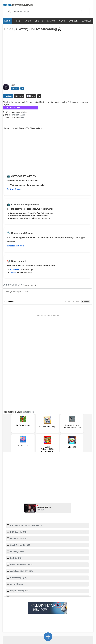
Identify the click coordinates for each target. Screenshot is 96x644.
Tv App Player (14, 189)
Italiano (25, 614)
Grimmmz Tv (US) (18, 459)
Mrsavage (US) (17, 472)
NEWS (62, 21)
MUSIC (28, 21)
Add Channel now (48, 578)
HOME (18, 21)
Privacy (66, 596)
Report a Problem (16, 246)
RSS (4, 596)
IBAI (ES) (41, 430)
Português (72, 614)
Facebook (15, 270)
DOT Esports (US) (18, 452)
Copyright (58, 596)
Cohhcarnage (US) (18, 498)
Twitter (13, 272)
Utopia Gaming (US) (19, 511)
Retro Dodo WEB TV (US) (21, 485)
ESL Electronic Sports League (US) (26, 446)
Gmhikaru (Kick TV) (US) (21, 491)
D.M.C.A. (49, 596)
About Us (25, 596)
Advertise (82, 596)
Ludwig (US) (16, 478)
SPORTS (39, 21)
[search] (47, 12)
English (17, 614)
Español (44, 614)
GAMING (51, 21)
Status (13, 599)
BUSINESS (87, 21)
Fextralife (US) (16, 504)
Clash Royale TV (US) (20, 465)
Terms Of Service (13, 596)
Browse (20, 96)
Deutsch (53, 614)
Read (22, 117)
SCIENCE (73, 21)
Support (34, 596)
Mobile (74, 596)
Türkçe (82, 614)
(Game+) (29, 332)
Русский (62, 614)
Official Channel (18, 115)
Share (31, 96)
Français (34, 614)
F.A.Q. (41, 596)
